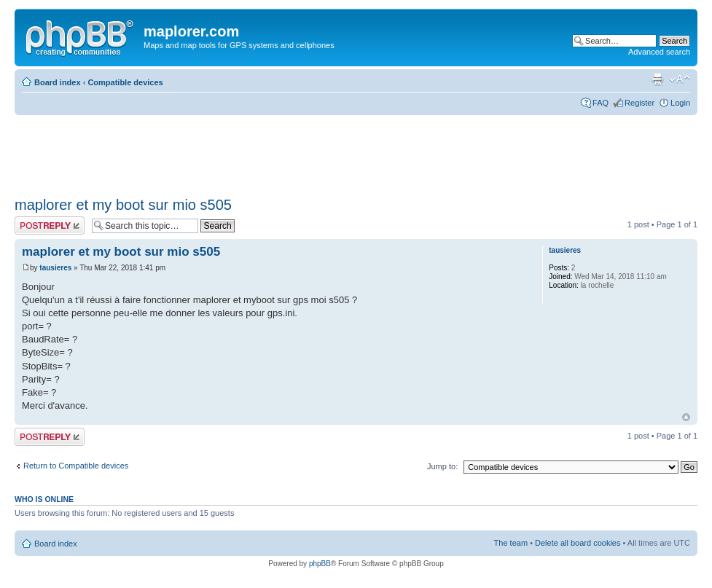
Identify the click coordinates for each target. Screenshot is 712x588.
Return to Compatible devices (76, 466)
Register (639, 103)
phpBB (320, 564)
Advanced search (659, 52)
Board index (58, 82)
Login (680, 103)
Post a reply (50, 226)
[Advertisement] (280, 151)
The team (511, 543)
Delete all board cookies (578, 543)
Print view (657, 79)
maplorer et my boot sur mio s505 (123, 205)
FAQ (600, 103)
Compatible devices (125, 82)
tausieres (55, 268)
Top (686, 417)
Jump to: (442, 466)
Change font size (680, 79)
